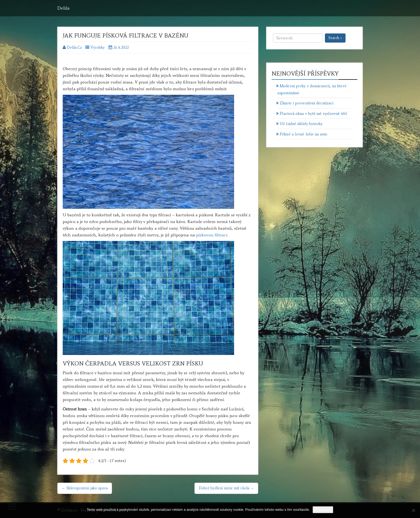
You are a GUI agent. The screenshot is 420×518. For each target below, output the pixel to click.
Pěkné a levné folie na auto (303, 134)
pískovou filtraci (212, 235)
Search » (335, 38)
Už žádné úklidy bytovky (301, 124)
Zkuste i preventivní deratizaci (306, 103)
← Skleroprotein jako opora (85, 488)
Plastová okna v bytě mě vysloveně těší (313, 114)
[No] (413, 510)
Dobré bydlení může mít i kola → (226, 488)
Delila (63, 8)
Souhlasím (323, 510)
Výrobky (98, 48)
